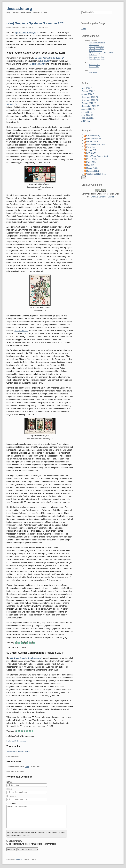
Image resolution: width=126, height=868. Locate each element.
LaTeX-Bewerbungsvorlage (97, 43)
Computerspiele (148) (96, 144)
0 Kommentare (21, 741)
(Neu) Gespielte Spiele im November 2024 (35, 23)
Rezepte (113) (92, 171)
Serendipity (19, 859)
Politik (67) (91, 162)
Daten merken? (15, 841)
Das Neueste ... (88, 118)
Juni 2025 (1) (87, 115)
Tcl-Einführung (93, 55)
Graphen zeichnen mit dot (96, 57)
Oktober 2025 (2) (89, 103)
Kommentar (12, 803)
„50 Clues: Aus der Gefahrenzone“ (26, 658)
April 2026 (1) (87, 88)
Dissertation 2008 (94, 67)
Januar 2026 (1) (88, 94)
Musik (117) (91, 159)
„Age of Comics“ (21, 331)
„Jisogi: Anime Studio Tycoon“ (49, 58)
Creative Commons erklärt (97, 59)
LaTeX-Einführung (94, 45)
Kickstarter (45, 61)
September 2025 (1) (90, 106)
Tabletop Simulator (37, 64)
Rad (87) (90, 165)
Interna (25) (91, 150)
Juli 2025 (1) (87, 112)
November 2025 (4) (90, 100)
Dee (20, 28)
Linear (27, 767)
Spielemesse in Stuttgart (26, 33)
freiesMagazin (93, 73)
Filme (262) (91, 147)
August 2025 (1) (88, 109)
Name (9, 782)
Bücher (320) (92, 141)
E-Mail (9, 789)
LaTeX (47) (91, 153)
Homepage (11, 796)
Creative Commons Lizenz (102, 197)
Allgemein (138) (93, 135)
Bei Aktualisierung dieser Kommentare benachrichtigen (32, 844)
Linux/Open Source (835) (97, 156)
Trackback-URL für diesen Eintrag (18, 752)
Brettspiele (10, 741)
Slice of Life (12, 104)
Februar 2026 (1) (89, 91)
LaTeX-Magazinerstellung (96, 47)
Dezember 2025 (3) (90, 97)
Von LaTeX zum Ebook (96, 51)
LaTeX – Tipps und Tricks (96, 49)
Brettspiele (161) (93, 138)
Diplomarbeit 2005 (94, 65)
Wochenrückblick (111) (96, 174)
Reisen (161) (92, 168)
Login (84, 29)
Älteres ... (86, 121)
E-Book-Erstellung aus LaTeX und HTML (101, 53)
